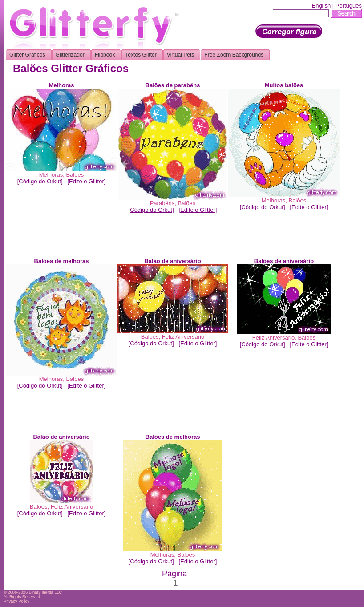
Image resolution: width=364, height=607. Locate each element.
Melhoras (51, 175)
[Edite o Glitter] (86, 181)
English (321, 6)
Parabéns (162, 203)
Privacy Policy (16, 601)
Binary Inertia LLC (46, 592)
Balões (75, 175)
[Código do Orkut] (40, 181)
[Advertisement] (174, 238)
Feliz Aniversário (183, 337)
